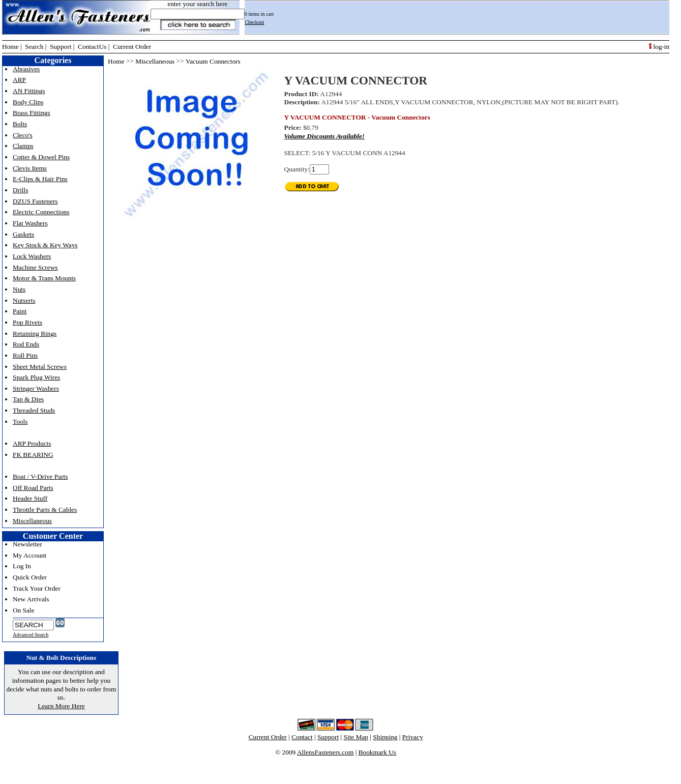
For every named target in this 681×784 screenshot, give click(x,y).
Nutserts (24, 300)
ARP (19, 80)
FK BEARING (33, 455)
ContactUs (92, 47)
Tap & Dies (28, 399)
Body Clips (28, 102)
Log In (22, 566)
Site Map (356, 737)
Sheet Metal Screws (40, 367)
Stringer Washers (36, 388)
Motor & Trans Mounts (44, 278)
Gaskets (23, 234)
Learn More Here (61, 706)
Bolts (20, 124)
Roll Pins (25, 355)
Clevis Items (30, 168)
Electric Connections (41, 212)
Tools (20, 422)
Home (10, 47)
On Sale (24, 610)
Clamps (23, 146)
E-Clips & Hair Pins (40, 179)
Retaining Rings (35, 333)
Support (61, 47)
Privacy (413, 737)
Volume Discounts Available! (324, 136)
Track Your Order (37, 588)
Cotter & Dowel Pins (41, 157)
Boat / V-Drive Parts (40, 476)
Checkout (254, 22)
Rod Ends (26, 344)
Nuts (19, 289)
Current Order (132, 47)
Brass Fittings (32, 113)
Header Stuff (30, 498)
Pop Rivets (27, 322)
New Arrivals (31, 599)
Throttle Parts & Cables (45, 510)
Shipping (385, 737)
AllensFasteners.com (325, 752)
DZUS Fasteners (35, 201)
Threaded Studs (34, 410)
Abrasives (26, 69)
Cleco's (23, 135)
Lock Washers (32, 256)
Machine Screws (35, 267)
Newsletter (27, 544)
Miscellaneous (32, 521)
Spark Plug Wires (36, 377)
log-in (659, 47)
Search (34, 47)
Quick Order (30, 577)
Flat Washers (30, 223)
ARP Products (32, 443)
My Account (29, 555)
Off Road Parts (33, 488)
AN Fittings (29, 91)
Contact (302, 737)
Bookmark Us (377, 752)
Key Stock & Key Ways (45, 245)
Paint (20, 311)
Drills (20, 190)
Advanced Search (31, 635)
